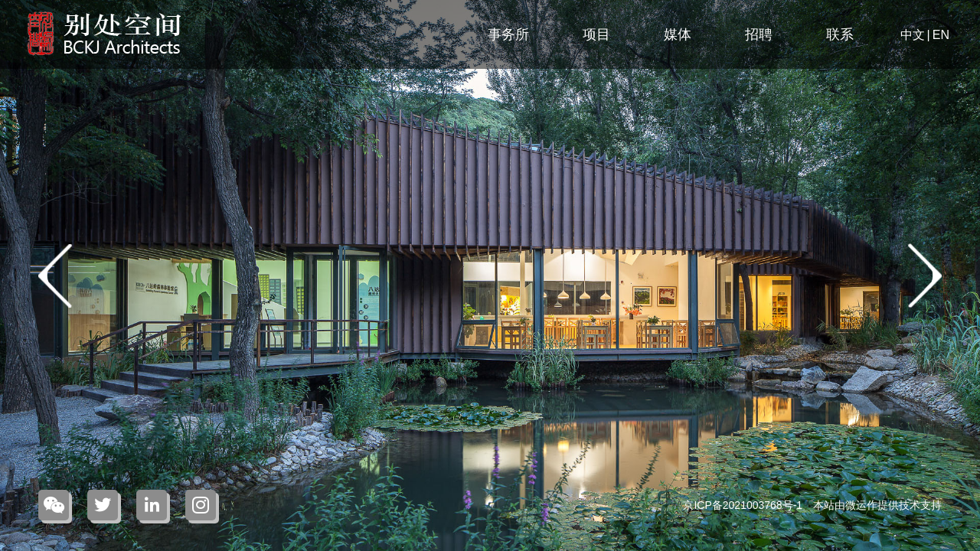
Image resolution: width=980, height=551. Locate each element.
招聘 (759, 34)
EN (941, 35)
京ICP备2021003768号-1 (744, 505)
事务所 (508, 34)
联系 (840, 34)
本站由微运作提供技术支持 (877, 505)
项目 (596, 34)
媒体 (678, 34)
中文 (913, 35)
